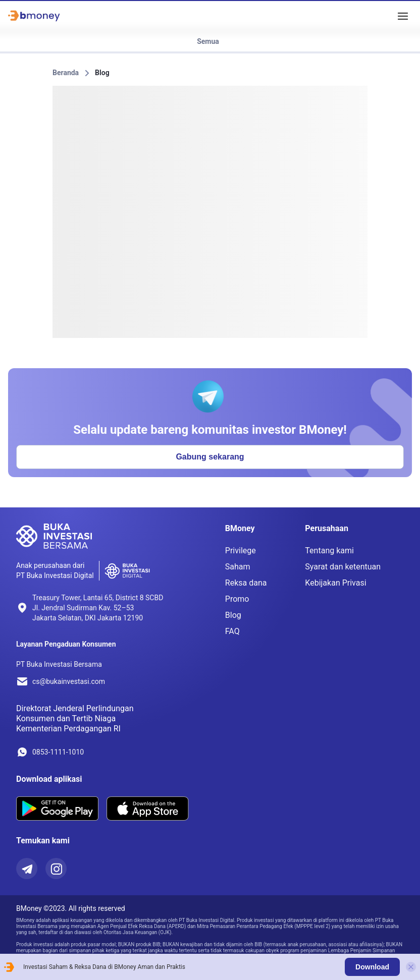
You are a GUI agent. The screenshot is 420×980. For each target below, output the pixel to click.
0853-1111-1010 (58, 752)
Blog (102, 73)
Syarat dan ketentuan (343, 567)
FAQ (232, 631)
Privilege (241, 551)
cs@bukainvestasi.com (69, 681)
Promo (237, 599)
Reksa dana (246, 583)
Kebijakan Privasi (335, 583)
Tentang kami (329, 551)
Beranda (66, 73)
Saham (238, 567)
